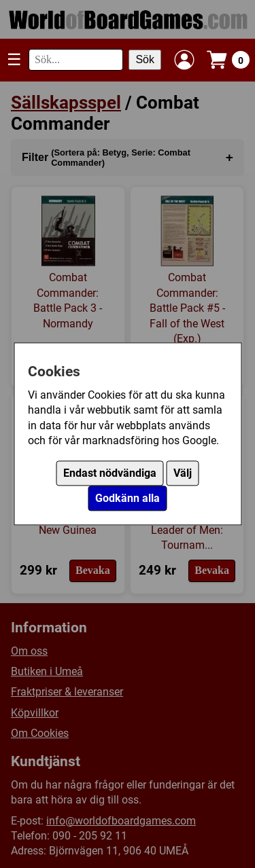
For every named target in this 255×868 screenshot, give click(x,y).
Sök (145, 59)
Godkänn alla (128, 499)
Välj (183, 474)
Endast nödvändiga (110, 474)
